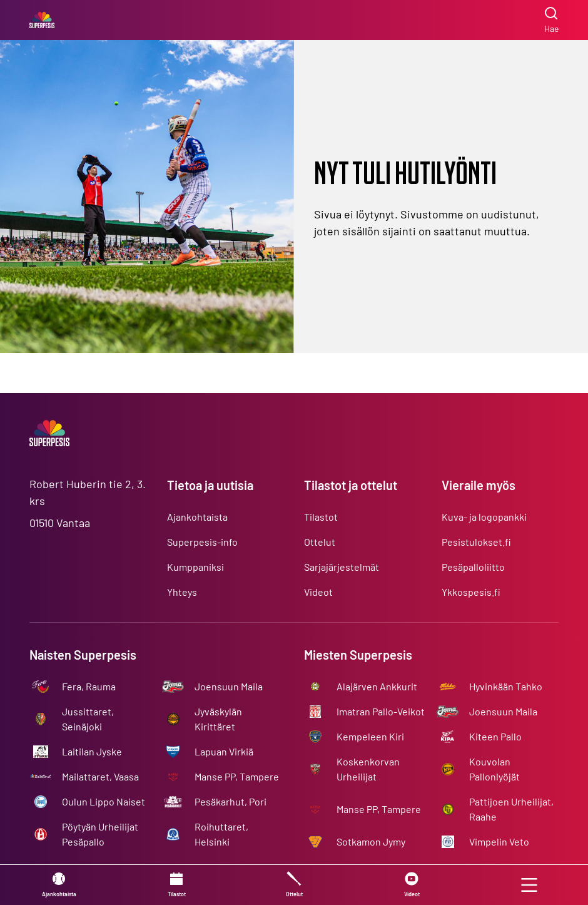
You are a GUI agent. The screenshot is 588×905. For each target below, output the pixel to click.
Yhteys (182, 592)
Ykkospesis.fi (471, 592)
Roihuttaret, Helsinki (221, 834)
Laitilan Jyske (92, 751)
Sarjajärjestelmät (342, 567)
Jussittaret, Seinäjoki (88, 719)
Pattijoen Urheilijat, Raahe (511, 809)
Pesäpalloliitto (473, 567)
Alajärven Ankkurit (377, 686)
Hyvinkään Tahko (506, 686)
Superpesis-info (202, 542)
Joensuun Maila (229, 686)
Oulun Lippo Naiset (104, 801)
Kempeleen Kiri (370, 736)
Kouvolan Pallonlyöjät (494, 769)
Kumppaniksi (195, 567)
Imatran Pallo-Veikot (381, 711)
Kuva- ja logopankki (484, 517)
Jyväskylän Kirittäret (218, 719)
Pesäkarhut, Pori (231, 801)
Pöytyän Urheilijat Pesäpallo (100, 834)
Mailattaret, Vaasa (100, 776)
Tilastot (321, 517)
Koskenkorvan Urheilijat (368, 769)
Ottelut (320, 542)
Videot (318, 592)
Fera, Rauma (89, 686)
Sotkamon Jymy (371, 841)
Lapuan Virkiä (224, 751)
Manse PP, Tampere (237, 776)
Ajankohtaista (197, 517)
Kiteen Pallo (495, 736)
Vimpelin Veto (499, 841)
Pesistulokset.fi (476, 542)
